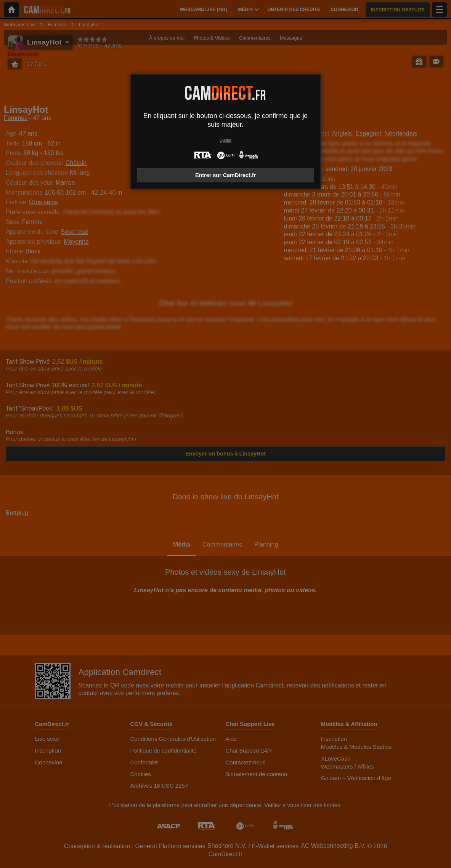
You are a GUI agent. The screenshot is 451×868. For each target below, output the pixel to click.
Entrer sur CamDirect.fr (225, 175)
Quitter (225, 140)
